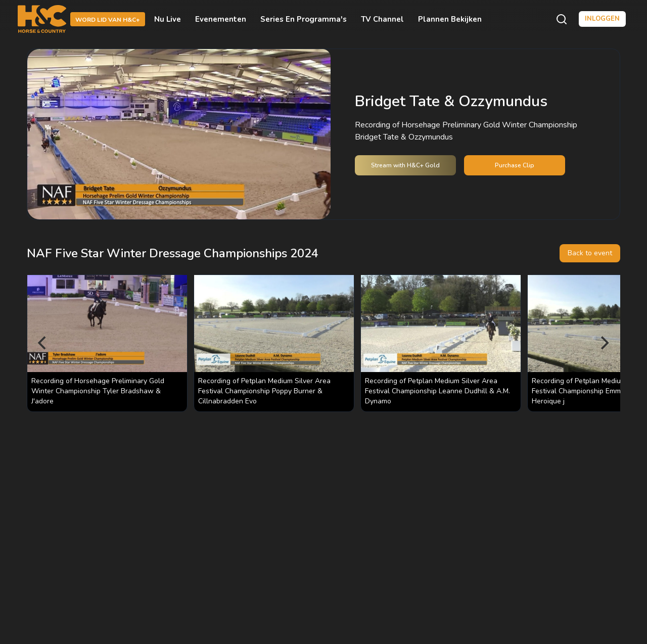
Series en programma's (304, 19)
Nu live (168, 19)
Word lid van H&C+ (108, 20)
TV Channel (382, 19)
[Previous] (43, 343)
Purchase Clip (515, 165)
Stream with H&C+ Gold (405, 165)
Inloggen (602, 19)
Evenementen (221, 19)
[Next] (604, 343)
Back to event (590, 253)
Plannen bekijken (450, 19)
